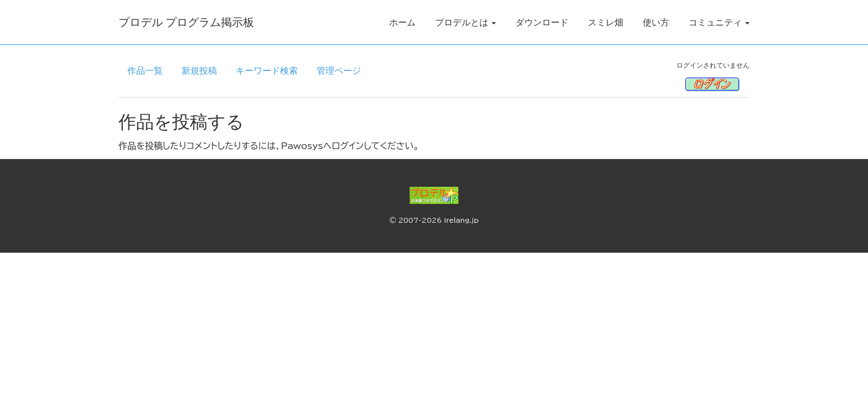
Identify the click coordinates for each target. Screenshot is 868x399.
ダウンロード (542, 22)
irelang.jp (461, 220)
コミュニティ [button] (719, 22)
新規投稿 (199, 70)
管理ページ (339, 70)
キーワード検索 (267, 70)
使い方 (656, 22)
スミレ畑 (606, 22)
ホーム (402, 22)
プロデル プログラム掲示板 (186, 22)
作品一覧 (145, 70)
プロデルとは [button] (466, 22)
